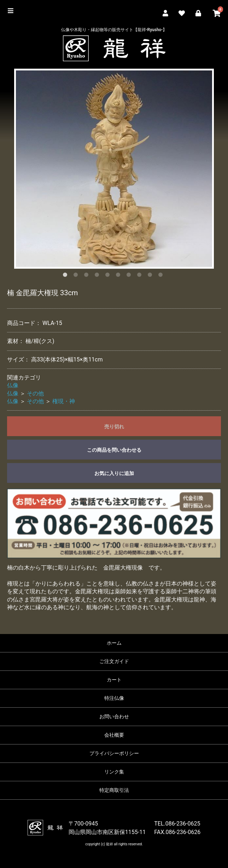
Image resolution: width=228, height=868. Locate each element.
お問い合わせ (114, 716)
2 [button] (77, 276)
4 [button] (98, 276)
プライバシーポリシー (114, 753)
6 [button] (119, 276)
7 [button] (130, 276)
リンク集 (114, 772)
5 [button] (109, 276)
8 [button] (141, 276)
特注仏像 (114, 698)
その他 (35, 393)
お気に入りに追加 (114, 473)
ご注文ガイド (114, 661)
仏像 (13, 385)
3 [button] (88, 276)
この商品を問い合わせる (114, 450)
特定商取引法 (114, 790)
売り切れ (114, 427)
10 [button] (162, 276)
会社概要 (114, 735)
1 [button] (66, 276)
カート (114, 680)
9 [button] (151, 276)
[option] (114, 169)
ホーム (114, 643)
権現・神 (64, 401)
